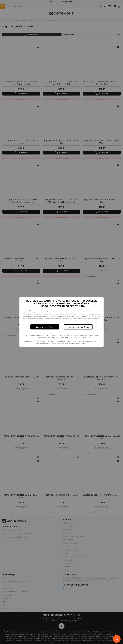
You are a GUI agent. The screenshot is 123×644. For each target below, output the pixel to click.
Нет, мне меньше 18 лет (78, 327)
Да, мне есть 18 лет (45, 327)
